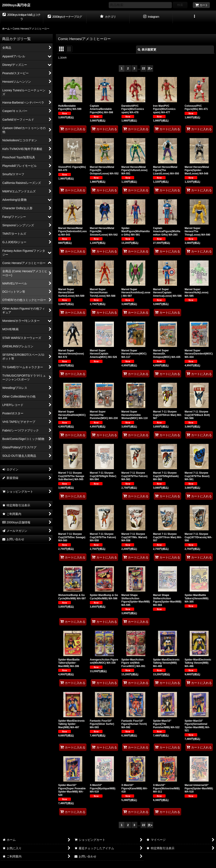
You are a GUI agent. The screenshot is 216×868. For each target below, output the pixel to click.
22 (144, 68)
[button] (194, 17)
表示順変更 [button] (147, 50)
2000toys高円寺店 (16, 5)
